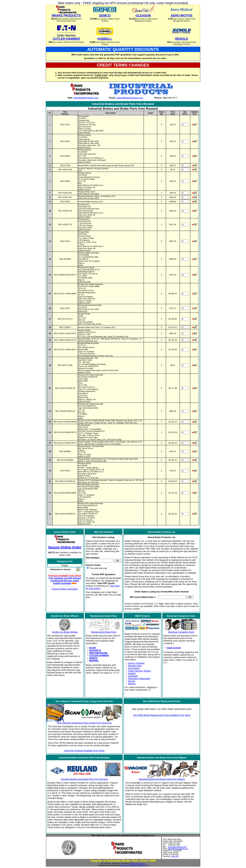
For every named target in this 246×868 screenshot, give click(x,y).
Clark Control (174, 648)
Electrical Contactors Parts (181, 632)
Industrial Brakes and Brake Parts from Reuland (84, 779)
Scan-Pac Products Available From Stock (84, 751)
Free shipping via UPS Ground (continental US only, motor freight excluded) (65, 581)
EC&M (92, 648)
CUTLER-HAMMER (99, 655)
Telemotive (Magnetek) (139, 679)
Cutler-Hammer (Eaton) (139, 671)
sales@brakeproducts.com (178, 849)
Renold (131, 681)
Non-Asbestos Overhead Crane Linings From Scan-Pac (84, 723)
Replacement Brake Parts (104, 632)
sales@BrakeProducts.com (130, 98)
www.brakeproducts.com (177, 847)
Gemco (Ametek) (136, 663)
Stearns (132, 684)
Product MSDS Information (65, 589)
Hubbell (132, 673)
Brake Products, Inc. (138, 863)
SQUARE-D (95, 650)
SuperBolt (133, 676)
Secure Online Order (65, 547)
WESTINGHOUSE (98, 653)
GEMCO (93, 658)
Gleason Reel (135, 666)
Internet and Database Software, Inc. (134, 865)
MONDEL (94, 661)
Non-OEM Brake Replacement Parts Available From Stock (162, 715)
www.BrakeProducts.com (86, 98)
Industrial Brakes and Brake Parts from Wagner (162, 779)
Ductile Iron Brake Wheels (65, 632)
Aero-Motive (134, 668)
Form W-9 (175, 856)
